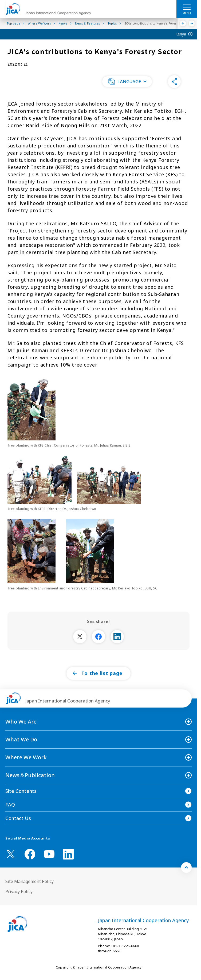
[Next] (192, 23)
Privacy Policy (19, 891)
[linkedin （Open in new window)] (68, 854)
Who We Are (21, 722)
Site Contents (21, 791)
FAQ (10, 805)
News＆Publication (30, 775)
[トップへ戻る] (186, 867)
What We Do (21, 739)
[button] (127, 82)
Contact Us (18, 818)
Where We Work (26, 757)
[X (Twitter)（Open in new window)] (11, 854)
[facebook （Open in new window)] (30, 854)
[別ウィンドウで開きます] (80, 637)
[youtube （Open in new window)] (49, 854)
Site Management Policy (29, 881)
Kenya (181, 34)
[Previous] (183, 23)
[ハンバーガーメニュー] (187, 7)
